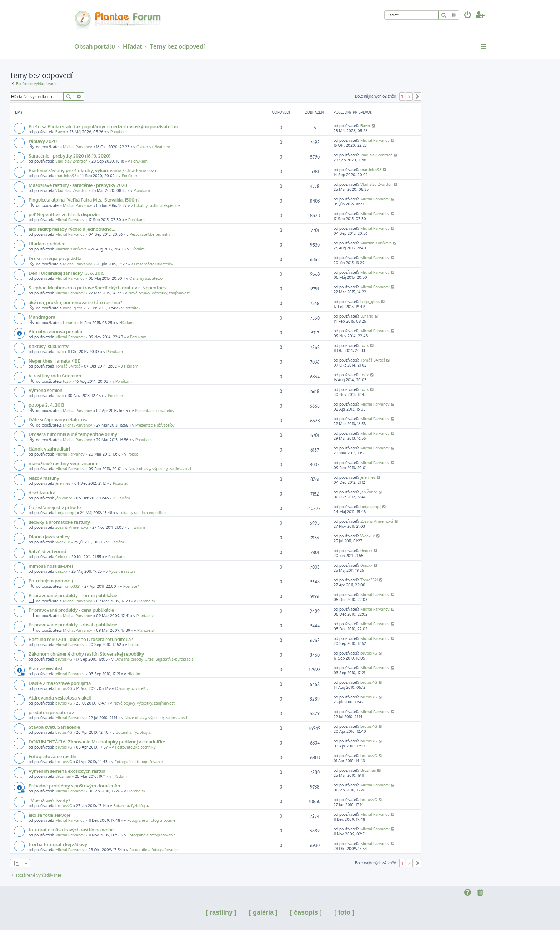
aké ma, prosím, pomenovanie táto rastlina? (75, 302)
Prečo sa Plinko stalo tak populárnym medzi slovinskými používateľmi (103, 126)
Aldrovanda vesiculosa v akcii (60, 698)
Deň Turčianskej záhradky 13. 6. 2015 (66, 273)
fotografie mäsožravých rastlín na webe (71, 829)
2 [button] (409, 96)
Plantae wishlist (46, 668)
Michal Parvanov (77, 147)
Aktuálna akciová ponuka (55, 331)
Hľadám (137, 249)
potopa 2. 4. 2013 (46, 405)
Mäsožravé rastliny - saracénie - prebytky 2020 (78, 185)
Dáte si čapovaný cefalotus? (58, 419)
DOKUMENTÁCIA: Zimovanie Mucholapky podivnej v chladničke (97, 742)
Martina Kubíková (71, 249)
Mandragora (42, 317)
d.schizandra (42, 493)
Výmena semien (46, 390)
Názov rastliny (44, 478)
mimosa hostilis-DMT (51, 566)
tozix (60, 352)
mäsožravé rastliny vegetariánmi (63, 463)
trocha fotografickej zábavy (58, 844)
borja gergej (66, 513)
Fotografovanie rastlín (52, 756)
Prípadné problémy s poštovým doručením (74, 785)
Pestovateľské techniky (150, 234)
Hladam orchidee (47, 243)
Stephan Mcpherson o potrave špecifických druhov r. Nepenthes (97, 287)
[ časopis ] (306, 912)
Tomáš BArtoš (68, 366)
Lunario (69, 323)
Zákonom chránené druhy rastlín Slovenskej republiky (86, 654)
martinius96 (66, 176)
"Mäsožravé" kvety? (49, 800)
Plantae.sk (146, 601)
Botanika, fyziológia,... (135, 732)
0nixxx (61, 557)
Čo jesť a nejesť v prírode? (56, 507)
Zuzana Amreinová (72, 527)
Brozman (63, 776)
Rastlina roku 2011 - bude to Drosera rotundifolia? (81, 639)
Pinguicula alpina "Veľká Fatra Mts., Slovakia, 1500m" (84, 200)
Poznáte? (132, 308)
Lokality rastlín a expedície (157, 205)
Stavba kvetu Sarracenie (54, 727)
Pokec (133, 454)
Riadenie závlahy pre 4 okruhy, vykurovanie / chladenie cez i (92, 170)
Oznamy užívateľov (153, 147)
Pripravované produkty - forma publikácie (73, 595)
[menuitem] (468, 16)
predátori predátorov (51, 712)
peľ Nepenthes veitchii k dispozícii (64, 214)
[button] (417, 96)
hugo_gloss (73, 308)
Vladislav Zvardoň (71, 161)
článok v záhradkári (49, 449)
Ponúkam (119, 132)
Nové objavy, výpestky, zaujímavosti (159, 293)
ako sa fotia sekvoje (49, 815)
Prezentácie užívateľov (154, 264)
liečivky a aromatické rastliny (59, 522)
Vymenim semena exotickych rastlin (67, 771)
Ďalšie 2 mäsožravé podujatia (60, 683)
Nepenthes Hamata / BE (54, 361)
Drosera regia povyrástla (55, 258)
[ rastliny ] (221, 912)
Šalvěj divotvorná (47, 551)
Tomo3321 (72, 586)
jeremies (63, 483)
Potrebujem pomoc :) (51, 580)
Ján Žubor (64, 498)
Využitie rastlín (122, 571)
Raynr (60, 132)
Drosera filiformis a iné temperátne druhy (73, 434)
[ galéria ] (263, 912)
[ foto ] (344, 912)
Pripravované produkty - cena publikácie (71, 610)
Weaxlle (63, 542)
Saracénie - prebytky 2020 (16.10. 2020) (69, 156)
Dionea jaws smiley (49, 536)
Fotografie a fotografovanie (139, 762)
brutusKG (64, 659)
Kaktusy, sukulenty (49, 346)
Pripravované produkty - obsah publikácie (73, 624)
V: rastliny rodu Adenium (55, 375)
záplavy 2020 (43, 141)
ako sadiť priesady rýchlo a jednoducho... (72, 229)
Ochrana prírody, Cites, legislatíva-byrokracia (154, 659)
